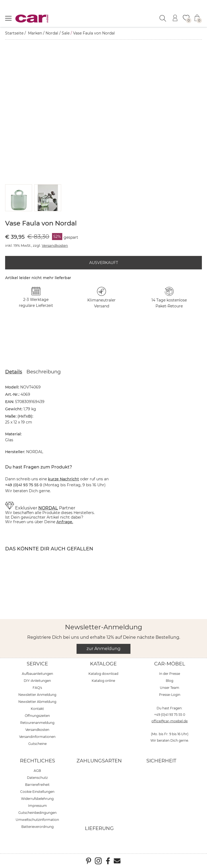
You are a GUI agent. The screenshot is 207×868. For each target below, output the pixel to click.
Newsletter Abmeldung (37, 702)
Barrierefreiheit (37, 785)
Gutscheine (37, 744)
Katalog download (103, 674)
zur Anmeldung (103, 649)
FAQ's (37, 688)
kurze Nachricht (63, 479)
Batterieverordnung (37, 827)
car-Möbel (170, 664)
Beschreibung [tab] (44, 372)
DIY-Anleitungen (37, 681)
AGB (37, 771)
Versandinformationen (37, 737)
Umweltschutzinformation (37, 820)
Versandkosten (55, 245)
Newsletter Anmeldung (37, 695)
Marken (35, 33)
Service (37, 664)
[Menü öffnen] (8, 18)
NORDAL (48, 508)
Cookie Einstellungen (37, 792)
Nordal (52, 33)
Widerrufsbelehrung (37, 799)
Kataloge (103, 664)
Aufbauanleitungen (37, 674)
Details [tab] (14, 372)
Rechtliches (37, 761)
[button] (19, 198)
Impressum (37, 806)
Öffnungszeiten (37, 716)
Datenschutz (37, 778)
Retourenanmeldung (37, 723)
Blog (170, 681)
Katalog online (103, 681)
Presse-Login (170, 695)
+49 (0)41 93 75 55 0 (170, 715)
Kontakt (37, 709)
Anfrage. (65, 522)
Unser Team (170, 688)
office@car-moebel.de (170, 721)
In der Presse (170, 674)
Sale (66, 33)
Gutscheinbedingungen (37, 813)
